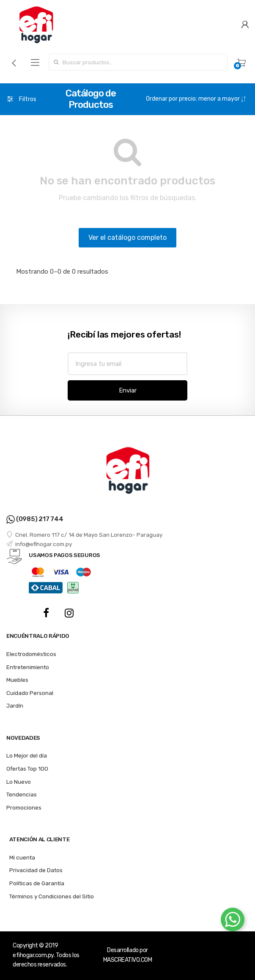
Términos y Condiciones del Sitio (52, 896)
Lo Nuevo (19, 782)
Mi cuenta (22, 857)
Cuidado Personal (30, 693)
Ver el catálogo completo (127, 237)
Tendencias (22, 794)
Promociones (24, 807)
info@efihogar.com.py (39, 544)
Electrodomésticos (31, 654)
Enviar (128, 390)
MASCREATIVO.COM (128, 960)
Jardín (15, 705)
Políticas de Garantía (37, 883)
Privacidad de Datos (36, 870)
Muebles (17, 680)
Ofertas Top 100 (27, 769)
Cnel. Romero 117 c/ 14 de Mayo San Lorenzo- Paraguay (84, 535)
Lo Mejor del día (27, 755)
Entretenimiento (28, 667)
